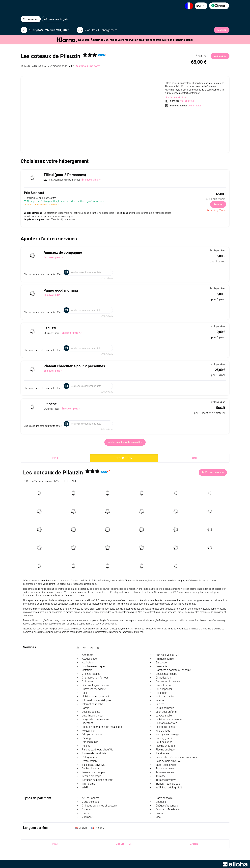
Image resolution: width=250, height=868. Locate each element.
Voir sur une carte (88, 66)
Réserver (218, 204)
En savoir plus (91, 180)
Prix (55, 458)
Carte (194, 458)
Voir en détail (187, 101)
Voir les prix (220, 56)
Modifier (222, 30)
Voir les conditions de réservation (125, 442)
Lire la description (175, 97)
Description (124, 458)
